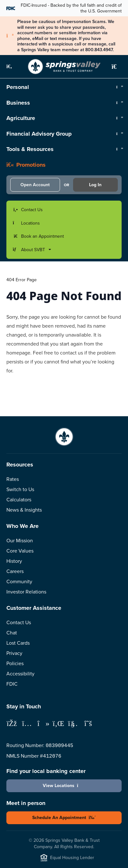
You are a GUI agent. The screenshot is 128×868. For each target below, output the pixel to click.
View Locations (64, 786)
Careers (15, 571)
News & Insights (24, 510)
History (14, 561)
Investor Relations (26, 592)
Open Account (35, 185)
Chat (12, 633)
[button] (13, 67)
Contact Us (19, 622)
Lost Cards (18, 643)
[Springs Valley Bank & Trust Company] (64, 67)
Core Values (20, 551)
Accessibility (20, 674)
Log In (95, 185)
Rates (13, 479)
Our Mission (20, 541)
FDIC (12, 684)
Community (19, 581)
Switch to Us (20, 489)
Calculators (19, 500)
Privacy (14, 653)
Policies (15, 663)
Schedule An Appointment (64, 818)
